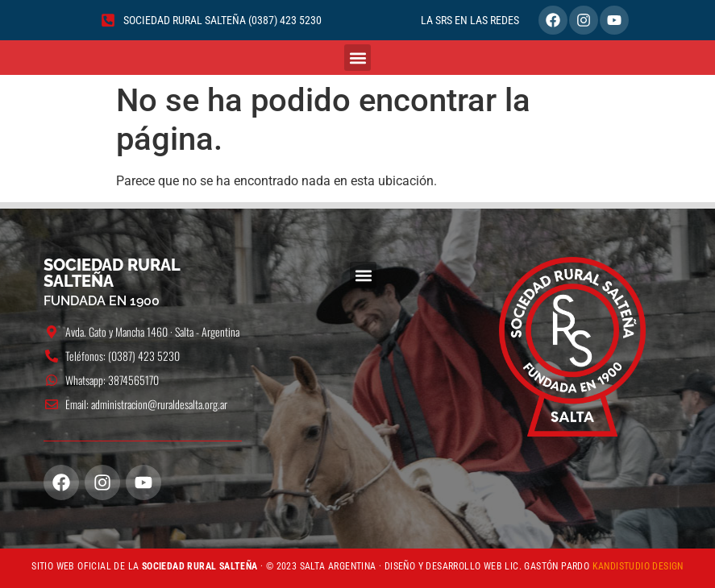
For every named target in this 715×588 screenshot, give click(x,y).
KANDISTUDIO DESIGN (638, 566)
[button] (357, 58)
